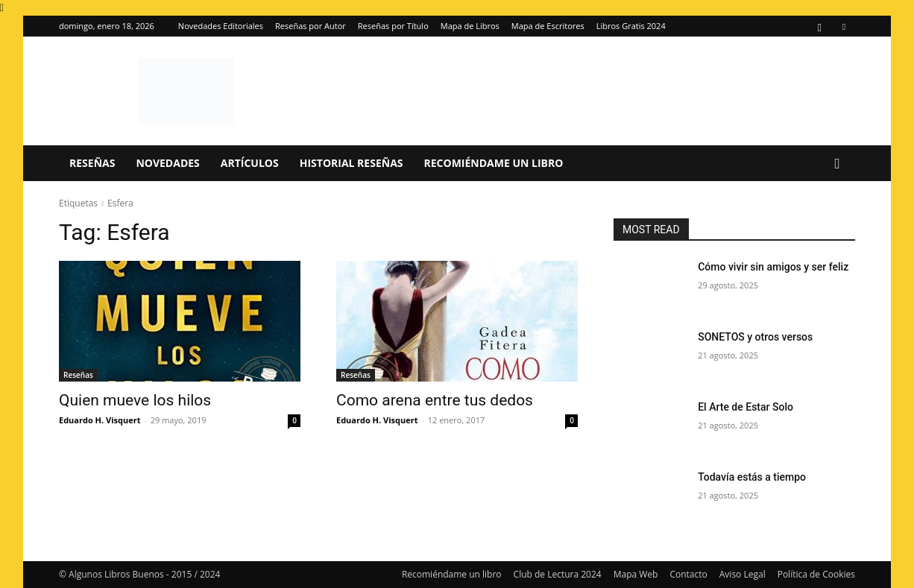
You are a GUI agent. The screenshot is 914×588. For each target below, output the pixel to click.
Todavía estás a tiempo (752, 477)
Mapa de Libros (470, 26)
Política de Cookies (816, 574)
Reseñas (92, 163)
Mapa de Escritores (548, 26)
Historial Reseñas (352, 163)
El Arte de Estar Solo (746, 407)
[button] (837, 164)
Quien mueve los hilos (135, 400)
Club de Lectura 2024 (558, 574)
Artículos (250, 163)
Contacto (688, 574)
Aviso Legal (743, 574)
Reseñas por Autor (311, 26)
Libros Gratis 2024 (631, 26)
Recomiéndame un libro (494, 163)
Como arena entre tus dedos (435, 400)
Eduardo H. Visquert (100, 420)
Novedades (167, 163)
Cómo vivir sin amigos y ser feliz (773, 267)
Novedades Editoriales (221, 26)
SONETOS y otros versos (755, 337)
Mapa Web (636, 574)
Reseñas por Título (393, 26)
